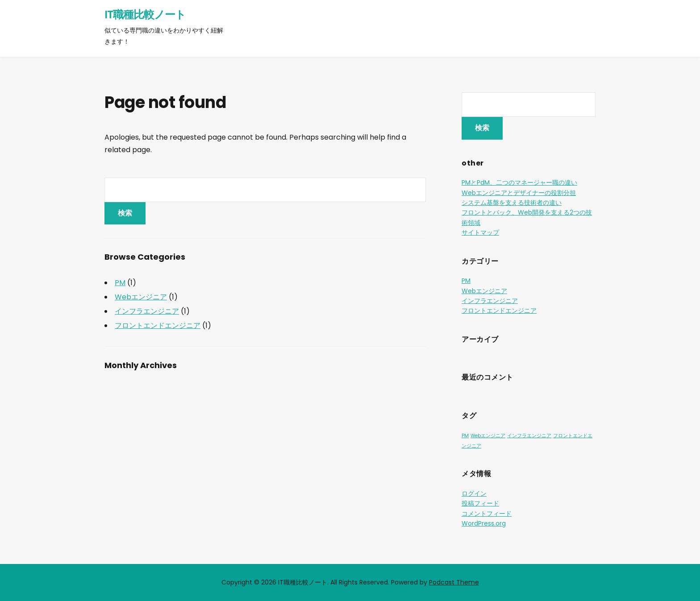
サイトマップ (480, 232)
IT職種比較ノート (145, 15)
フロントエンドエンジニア (158, 325)
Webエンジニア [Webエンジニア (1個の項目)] (488, 436)
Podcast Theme (454, 582)
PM (120, 283)
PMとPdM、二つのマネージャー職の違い (519, 182)
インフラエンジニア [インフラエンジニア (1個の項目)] (529, 436)
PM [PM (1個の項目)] (465, 436)
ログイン (474, 493)
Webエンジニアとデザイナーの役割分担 (519, 193)
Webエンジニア (141, 297)
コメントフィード (487, 514)
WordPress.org (484, 523)
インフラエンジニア (147, 311)
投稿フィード (480, 503)
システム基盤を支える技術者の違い (512, 203)
